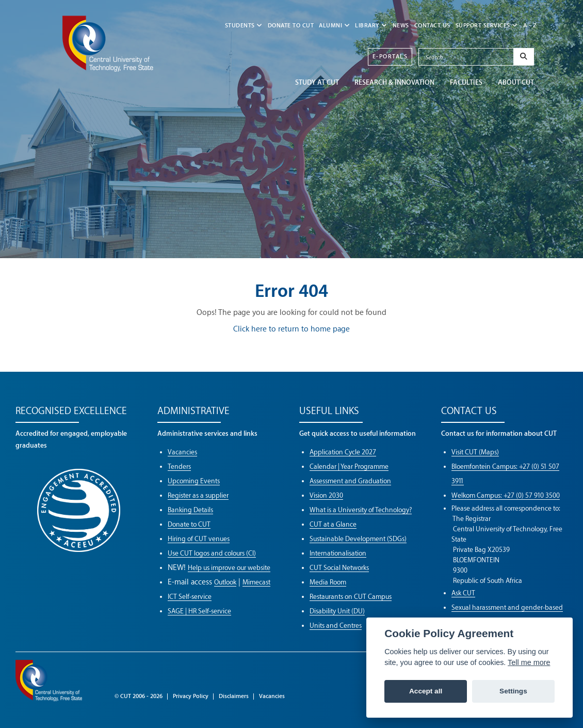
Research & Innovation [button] (394, 82)
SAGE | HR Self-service (199, 611)
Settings (513, 691)
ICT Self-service (190, 597)
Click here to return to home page (291, 329)
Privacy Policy (191, 696)
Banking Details (190, 510)
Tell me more (529, 662)
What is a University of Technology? (361, 510)
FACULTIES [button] (466, 82)
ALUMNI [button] (334, 26)
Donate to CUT (291, 26)
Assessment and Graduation (350, 481)
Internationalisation (338, 553)
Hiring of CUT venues (199, 539)
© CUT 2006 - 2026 (139, 696)
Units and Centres (336, 626)
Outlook (225, 582)
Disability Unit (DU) (337, 611)
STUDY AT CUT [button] (317, 82)
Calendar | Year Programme (349, 466)
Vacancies (182, 452)
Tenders (179, 466)
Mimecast (256, 582)
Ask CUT (463, 593)
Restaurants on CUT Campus (351, 597)
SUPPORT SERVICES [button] (487, 26)
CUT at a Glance (333, 524)
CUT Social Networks (339, 568)
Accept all (426, 691)
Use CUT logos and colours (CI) (212, 553)
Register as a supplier (198, 495)
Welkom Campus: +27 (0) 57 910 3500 (506, 495)
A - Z (530, 26)
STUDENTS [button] (244, 26)
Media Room (328, 582)
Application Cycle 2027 (343, 452)
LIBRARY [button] (371, 26)
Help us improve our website (229, 568)
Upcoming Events (194, 481)
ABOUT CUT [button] (516, 82)
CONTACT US (432, 26)
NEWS (401, 26)
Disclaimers (234, 696)
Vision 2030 (326, 495)
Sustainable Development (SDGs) (358, 539)
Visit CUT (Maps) (475, 452)
